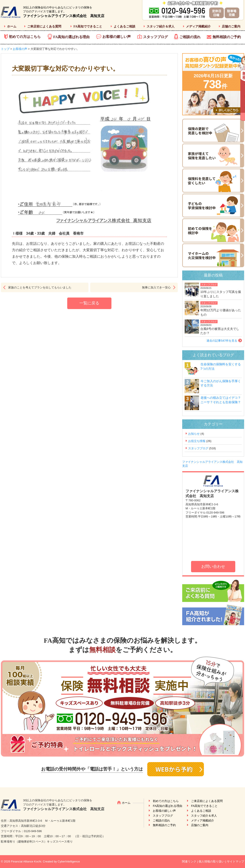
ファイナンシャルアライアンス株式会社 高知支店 (64, 16)
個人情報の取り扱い (212, 861)
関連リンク (189, 861)
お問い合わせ (213, 566)
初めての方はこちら (25, 37)
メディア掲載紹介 (198, 26)
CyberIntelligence (69, 861)
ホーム (12, 26)
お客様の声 (20, 49)
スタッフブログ (155, 37)
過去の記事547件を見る (222, 341)
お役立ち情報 (197, 441)
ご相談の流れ (190, 37)
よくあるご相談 (124, 26)
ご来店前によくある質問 (44, 26)
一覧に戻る (89, 303)
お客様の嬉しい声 (117, 37)
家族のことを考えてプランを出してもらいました (40, 287)
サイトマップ (235, 861)
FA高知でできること (88, 26)
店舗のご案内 (231, 26)
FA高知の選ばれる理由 (71, 37)
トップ (5, 49)
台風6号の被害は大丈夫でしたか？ (220, 331)
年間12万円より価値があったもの (221, 312)
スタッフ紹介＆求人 (161, 26)
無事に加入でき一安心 (156, 287)
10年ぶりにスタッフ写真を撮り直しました (221, 294)
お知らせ (194, 434)
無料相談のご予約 (227, 37)
